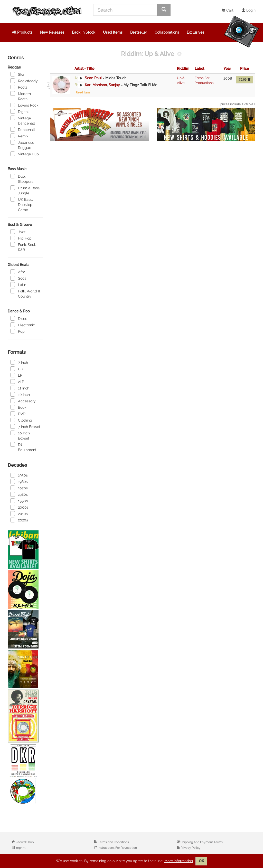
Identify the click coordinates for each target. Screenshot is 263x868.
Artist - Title (84, 69)
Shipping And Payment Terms (201, 842)
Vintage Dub (25, 154)
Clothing (21, 420)
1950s (19, 475)
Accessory (23, 401)
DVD (18, 414)
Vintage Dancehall (23, 120)
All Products (22, 32)
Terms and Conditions (113, 842)
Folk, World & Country (25, 293)
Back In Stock (84, 32)
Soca (18, 278)
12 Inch (20, 388)
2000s (19, 507)
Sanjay (114, 85)
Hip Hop (21, 238)
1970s (19, 488)
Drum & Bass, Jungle (25, 190)
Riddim (183, 69)
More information (179, 861)
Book (18, 407)
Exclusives (195, 32)
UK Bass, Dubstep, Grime (22, 204)
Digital (20, 111)
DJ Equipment (23, 447)
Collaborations (167, 32)
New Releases (52, 32)
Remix (19, 136)
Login (249, 10)
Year (227, 69)
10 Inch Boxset (20, 435)
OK (201, 861)
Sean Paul (93, 78)
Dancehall (23, 129)
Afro (18, 272)
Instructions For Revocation (117, 848)
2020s (19, 520)
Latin (18, 284)
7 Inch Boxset (25, 426)
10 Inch (20, 394)
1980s (19, 494)
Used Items (113, 32)
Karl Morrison (96, 85)
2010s (19, 513)
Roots (19, 87)
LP (16, 375)
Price (245, 69)
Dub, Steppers (22, 179)
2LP (17, 381)
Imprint (20, 848)
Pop (17, 331)
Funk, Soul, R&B (23, 247)
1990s (19, 501)
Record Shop (24, 842)
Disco (19, 318)
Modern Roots (21, 96)
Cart (228, 10)
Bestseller (139, 32)
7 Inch (19, 362)
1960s (19, 481)
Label (199, 69)
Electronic (23, 325)
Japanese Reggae (22, 145)
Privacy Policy (190, 848)
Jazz (18, 232)
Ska (17, 74)
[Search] (125, 10)
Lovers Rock (24, 105)
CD (17, 369)
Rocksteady (24, 81)
